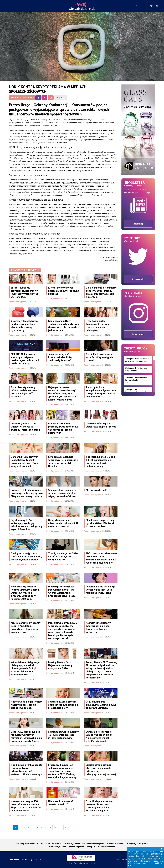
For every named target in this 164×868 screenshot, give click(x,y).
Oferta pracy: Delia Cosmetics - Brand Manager (137, 369)
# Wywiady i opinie (57, 847)
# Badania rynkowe (116, 844)
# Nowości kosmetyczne (93, 844)
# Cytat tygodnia (76, 847)
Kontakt (124, 860)
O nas (117, 860)
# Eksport (91, 847)
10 (55, 827)
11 (61, 827)
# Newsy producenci (25, 844)
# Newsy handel (73, 844)
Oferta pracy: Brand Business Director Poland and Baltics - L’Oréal (136, 380)
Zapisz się (138, 224)
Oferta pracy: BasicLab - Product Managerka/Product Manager (137, 360)
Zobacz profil (138, 279)
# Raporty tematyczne (22, 98)
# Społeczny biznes (106, 847)
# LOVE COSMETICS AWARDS (50, 844)
